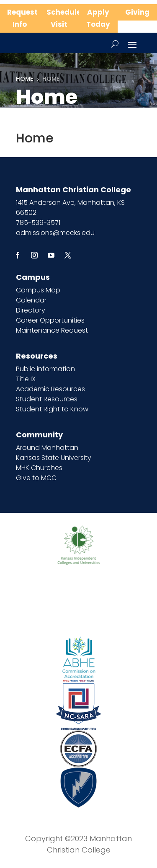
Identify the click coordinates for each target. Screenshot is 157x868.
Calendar (31, 300)
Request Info (22, 18)
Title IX (26, 379)
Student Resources (47, 399)
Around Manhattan (47, 448)
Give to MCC (36, 478)
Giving (137, 12)
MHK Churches (39, 468)
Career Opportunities (50, 320)
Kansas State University (54, 458)
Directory (31, 310)
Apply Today (98, 18)
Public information (45, 369)
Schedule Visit (63, 18)
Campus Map (38, 290)
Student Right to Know (52, 409)
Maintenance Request (52, 330)
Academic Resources (50, 389)
